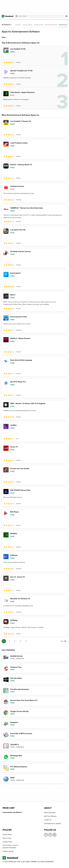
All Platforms (7, 25)
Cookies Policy (7, 842)
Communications (28, 25)
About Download (50, 813)
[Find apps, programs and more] (39, 16)
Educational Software (51, 25)
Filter (5, 37)
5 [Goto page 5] (26, 641)
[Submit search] (17, 16)
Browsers (18, 25)
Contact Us (48, 820)
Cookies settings (8, 851)
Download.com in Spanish (53, 824)
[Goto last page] (63, 641)
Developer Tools (39, 25)
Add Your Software (50, 816)
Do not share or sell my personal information (10, 846)
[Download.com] (7, 16)
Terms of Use (7, 838)
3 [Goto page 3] (15, 641)
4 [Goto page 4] (21, 641)
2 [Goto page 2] (9, 641)
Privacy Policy (7, 834)
